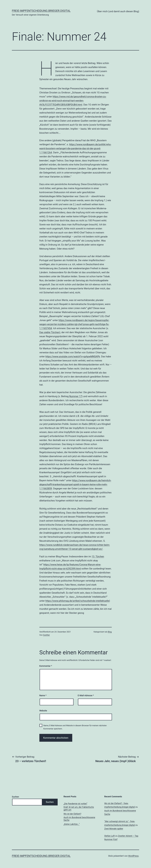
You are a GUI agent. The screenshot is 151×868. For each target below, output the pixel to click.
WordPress (133, 856)
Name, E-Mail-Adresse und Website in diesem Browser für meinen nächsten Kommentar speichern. (75, 727)
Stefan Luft (109, 836)
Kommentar (46, 666)
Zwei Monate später (114, 829)
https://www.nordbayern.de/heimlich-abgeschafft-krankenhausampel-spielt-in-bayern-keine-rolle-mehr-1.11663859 (75, 484)
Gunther (46, 635)
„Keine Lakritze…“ (72, 824)
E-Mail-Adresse (86, 695)
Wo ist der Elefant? (72, 814)
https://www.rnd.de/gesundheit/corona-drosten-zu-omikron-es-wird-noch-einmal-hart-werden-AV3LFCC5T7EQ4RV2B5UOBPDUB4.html (73, 101)
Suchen (15, 797)
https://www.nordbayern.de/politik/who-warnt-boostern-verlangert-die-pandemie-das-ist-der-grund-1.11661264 (75, 148)
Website (43, 711)
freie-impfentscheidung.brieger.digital (41, 11)
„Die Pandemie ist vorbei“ (75, 804)
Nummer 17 (75, 396)
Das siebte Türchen (49, 332)
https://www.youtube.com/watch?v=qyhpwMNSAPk (73, 357)
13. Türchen (98, 557)
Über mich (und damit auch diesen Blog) (118, 11)
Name (43, 695)
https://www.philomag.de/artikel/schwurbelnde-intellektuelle (77, 601)
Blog (110, 632)
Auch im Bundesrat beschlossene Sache (79, 819)
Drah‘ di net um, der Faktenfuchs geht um (79, 808)
